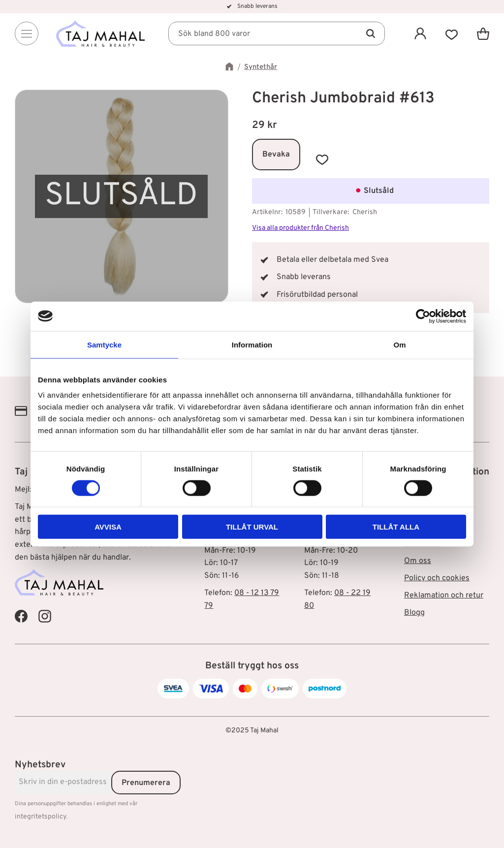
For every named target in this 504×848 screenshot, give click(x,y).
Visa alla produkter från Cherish (300, 228)
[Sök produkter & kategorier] (277, 33)
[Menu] (27, 33)
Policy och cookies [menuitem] (437, 578)
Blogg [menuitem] (414, 613)
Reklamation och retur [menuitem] (444, 596)
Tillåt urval (252, 527)
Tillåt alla (396, 527)
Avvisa (108, 527)
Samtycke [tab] (104, 344)
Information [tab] (252, 344)
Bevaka (276, 155)
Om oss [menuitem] (418, 561)
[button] (452, 33)
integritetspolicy (41, 817)
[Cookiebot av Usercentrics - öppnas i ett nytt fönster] (423, 316)
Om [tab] (399, 344)
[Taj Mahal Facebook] (21, 616)
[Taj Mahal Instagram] (45, 616)
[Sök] (370, 33)
